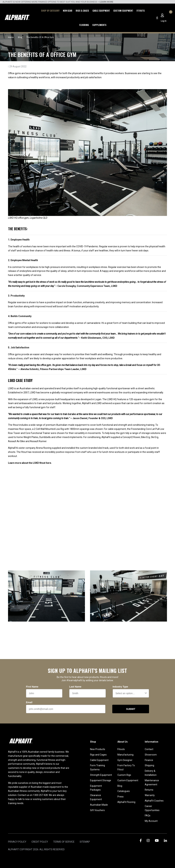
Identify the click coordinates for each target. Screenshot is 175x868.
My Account (151, 821)
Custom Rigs (124, 775)
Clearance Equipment (96, 797)
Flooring (84, 25)
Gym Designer (125, 760)
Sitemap (85, 842)
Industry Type (120, 687)
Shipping (149, 765)
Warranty (150, 795)
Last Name (75, 687)
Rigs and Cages (98, 755)
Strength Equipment (101, 775)
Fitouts (141, 11)
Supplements (99, 25)
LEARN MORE (106, 2)
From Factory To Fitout (126, 767)
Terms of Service (64, 842)
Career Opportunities (152, 808)
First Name (32, 687)
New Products (98, 749)
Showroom (151, 755)
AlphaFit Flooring (126, 802)
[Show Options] (146, 693)
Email (29, 702)
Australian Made (99, 805)
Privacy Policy (17, 842)
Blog (120, 786)
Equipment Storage (101, 780)
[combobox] (130, 693)
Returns (149, 790)
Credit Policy (40, 842)
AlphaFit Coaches (154, 801)
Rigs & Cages (82, 11)
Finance (149, 760)
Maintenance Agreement (152, 782)
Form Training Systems (97, 767)
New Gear (68, 11)
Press (120, 797)
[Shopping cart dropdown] (170, 15)
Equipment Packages (96, 788)
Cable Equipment (101, 11)
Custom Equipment (123, 11)
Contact (149, 749)
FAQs (148, 816)
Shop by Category (50, 11)
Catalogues (124, 791)
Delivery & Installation (151, 773)
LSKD (11, 388)
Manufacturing (125, 755)
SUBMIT (131, 709)
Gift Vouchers (97, 810)
